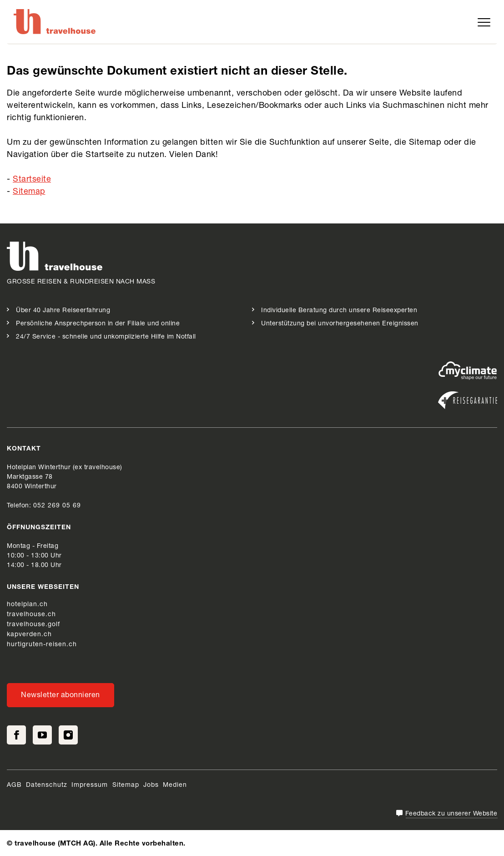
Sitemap (29, 192)
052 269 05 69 (57, 506)
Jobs (151, 785)
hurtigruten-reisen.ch (42, 645)
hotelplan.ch (27, 605)
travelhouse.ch (31, 615)
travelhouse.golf (33, 625)
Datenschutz (47, 785)
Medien (175, 785)
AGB (14, 785)
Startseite (32, 180)
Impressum (91, 785)
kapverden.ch (29, 635)
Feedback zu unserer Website (451, 814)
